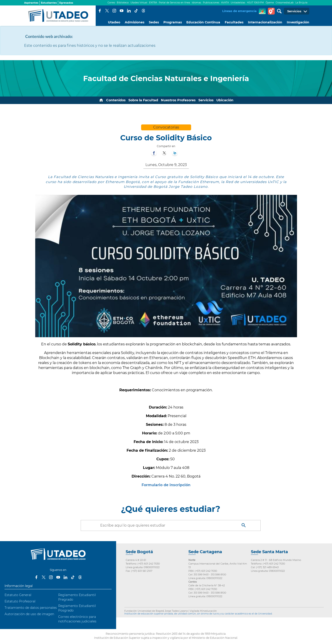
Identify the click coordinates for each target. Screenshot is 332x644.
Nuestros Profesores (178, 100)
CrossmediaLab (285, 3)
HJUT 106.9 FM (255, 3)
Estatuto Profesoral (20, 601)
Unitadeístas (238, 3)
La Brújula (301, 3)
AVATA (225, 3)
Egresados (66, 3)
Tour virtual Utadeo (271, 11)
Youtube (122, 11)
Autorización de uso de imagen (29, 614)
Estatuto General (18, 595)
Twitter (107, 11)
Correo (111, 3)
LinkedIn (129, 11)
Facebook (100, 11)
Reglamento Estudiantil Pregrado (77, 597)
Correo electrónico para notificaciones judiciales (77, 619)
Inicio (101, 100)
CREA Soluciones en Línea (262, 11)
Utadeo (114, 22)
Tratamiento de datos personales (31, 608)
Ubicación (225, 100)
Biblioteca (123, 3)
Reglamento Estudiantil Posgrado (77, 608)
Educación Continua (203, 22)
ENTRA (153, 3)
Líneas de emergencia (239, 11)
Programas (173, 22)
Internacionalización (265, 22)
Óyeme (270, 3)
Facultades (234, 22)
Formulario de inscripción (166, 485)
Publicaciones (211, 3)
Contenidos (116, 100)
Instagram (114, 11)
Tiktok (136, 11)
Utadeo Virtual (139, 3)
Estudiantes (49, 3)
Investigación (298, 22)
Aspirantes (31, 3)
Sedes (154, 22)
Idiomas (196, 3)
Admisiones (135, 22)
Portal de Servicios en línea (174, 3)
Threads (143, 11)
